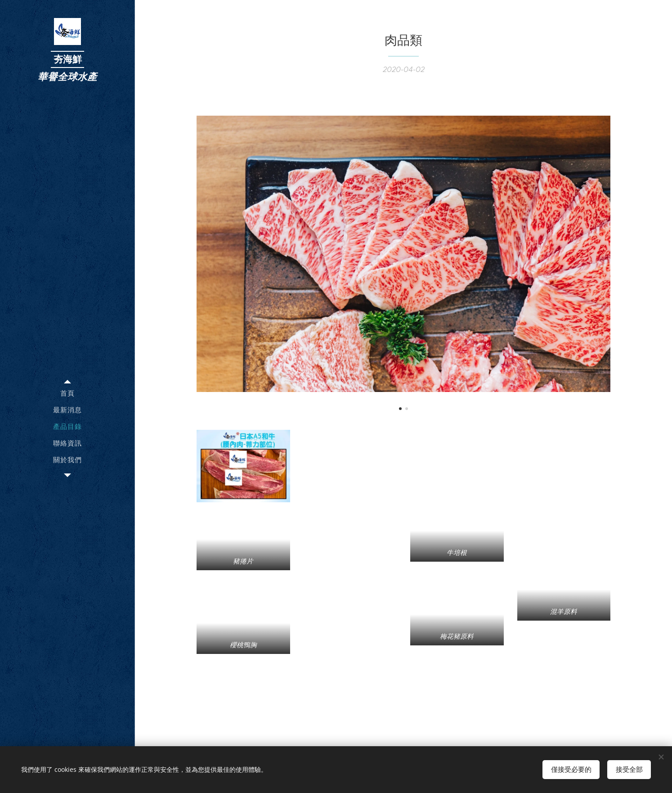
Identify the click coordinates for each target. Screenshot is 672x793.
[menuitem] (67, 393)
